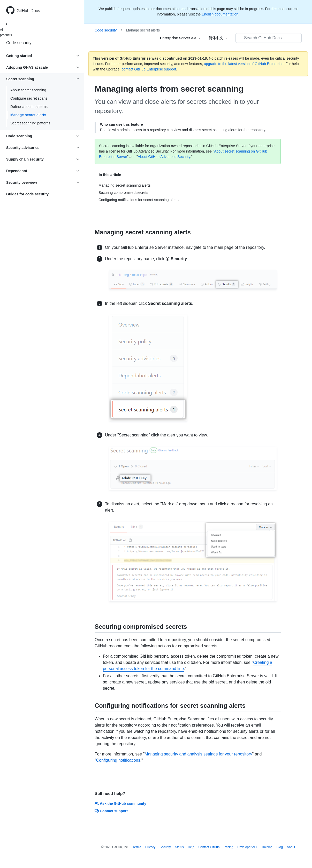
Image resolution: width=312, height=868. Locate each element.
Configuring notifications (118, 760)
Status (179, 847)
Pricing (229, 847)
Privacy (150, 847)
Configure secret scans (29, 98)
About (291, 847)
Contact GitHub (209, 847)
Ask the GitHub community (120, 803)
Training (267, 847)
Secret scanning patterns (30, 123)
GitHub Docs (28, 11)
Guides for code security (27, 194)
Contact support (111, 811)
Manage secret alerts (28, 115)
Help (191, 847)
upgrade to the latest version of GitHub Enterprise (244, 64)
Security (165, 847)
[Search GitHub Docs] (269, 38)
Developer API (247, 847)
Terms (137, 847)
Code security (19, 43)
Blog (280, 847)
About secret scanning (28, 90)
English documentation (220, 14)
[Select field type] (180, 38)
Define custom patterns (29, 107)
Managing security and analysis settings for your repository (198, 754)
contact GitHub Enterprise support (149, 69)
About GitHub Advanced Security (164, 157)
